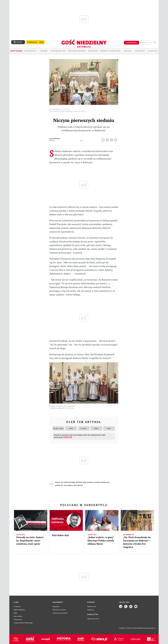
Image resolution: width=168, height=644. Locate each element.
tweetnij (112, 139)
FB (108, 139)
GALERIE (44, 51)
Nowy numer (16, 51)
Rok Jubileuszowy (77, 51)
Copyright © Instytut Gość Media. (129, 628)
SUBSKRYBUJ (131, 43)
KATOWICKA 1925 (59, 51)
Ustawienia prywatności (60, 613)
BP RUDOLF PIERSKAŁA (68, 482)
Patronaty (140, 51)
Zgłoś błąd (19, 628)
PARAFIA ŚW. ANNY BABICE (64, 485)
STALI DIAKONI (78, 485)
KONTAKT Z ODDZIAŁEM (110, 51)
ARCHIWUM (93, 51)
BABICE (58, 482)
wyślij (116, 139)
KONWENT (90, 482)
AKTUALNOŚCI (31, 51)
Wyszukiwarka (155, 42)
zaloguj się (146, 43)
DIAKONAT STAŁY (81, 482)
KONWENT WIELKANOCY (102, 482)
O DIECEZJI (152, 51)
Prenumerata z (35, 42)
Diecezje (128, 51)
